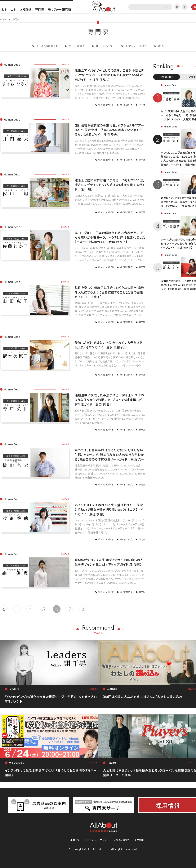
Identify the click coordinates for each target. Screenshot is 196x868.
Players (112, 763)
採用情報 (139, 840)
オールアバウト (105, 46)
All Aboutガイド (47, 46)
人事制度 (112, 689)
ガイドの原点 (77, 46)
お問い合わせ (122, 840)
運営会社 (75, 840)
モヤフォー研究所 (60, 9)
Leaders (14, 689)
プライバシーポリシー (97, 840)
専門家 (40, 9)
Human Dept (12, 64)
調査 (161, 46)
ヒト (4, 9)
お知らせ (25, 9)
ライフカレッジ (17, 763)
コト (13, 9)
